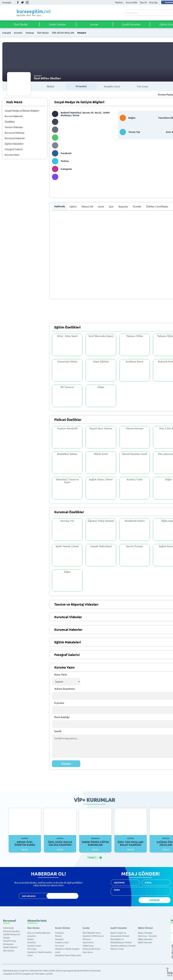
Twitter (23, 2)
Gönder (66, 764)
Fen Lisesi (143, 86)
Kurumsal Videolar (15, 133)
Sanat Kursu (88, 942)
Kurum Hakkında (14, 116)
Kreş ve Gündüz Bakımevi (39, 933)
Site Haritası (9, 950)
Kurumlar (18, 33)
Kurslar (94, 24)
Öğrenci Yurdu (117, 949)
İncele (25, 850)
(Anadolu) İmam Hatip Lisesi (68, 955)
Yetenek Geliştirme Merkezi (123, 946)
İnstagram (27, 2)
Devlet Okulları (58, 24)
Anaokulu (32, 936)
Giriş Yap (153, 2)
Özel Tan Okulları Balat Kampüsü (131, 842)
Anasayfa (7, 2)
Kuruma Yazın (12, 155)
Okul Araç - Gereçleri (147, 936)
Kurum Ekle (132, 2)
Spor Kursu (88, 952)
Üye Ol (143, 2)
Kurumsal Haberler (15, 138)
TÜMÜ (91, 858)
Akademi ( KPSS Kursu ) (93, 936)
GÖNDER (154, 900)
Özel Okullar (21, 24)
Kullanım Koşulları (11, 931)
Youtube (32, 2)
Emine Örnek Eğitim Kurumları (95, 842)
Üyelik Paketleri (10, 947)
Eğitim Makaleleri (14, 144)
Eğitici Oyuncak (145, 942)
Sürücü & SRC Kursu (92, 949)
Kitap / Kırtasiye (145, 933)
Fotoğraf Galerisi (14, 149)
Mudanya (30, 33)
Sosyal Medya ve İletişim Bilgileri (22, 111)
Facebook (18, 2)
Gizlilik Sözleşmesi (12, 934)
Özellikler (10, 122)
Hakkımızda (9, 928)
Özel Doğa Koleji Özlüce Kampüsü (60, 842)
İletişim (7, 938)
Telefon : (119, 2)
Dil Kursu (87, 939)
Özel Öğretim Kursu (92, 933)
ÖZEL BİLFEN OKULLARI (63, 33)
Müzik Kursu (88, 946)
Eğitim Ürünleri (145, 928)
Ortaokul (82, 33)
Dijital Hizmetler (145, 939)
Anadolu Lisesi (112, 86)
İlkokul (51, 86)
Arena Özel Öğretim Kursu (25, 842)
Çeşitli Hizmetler (131, 24)
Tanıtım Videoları (14, 127)
